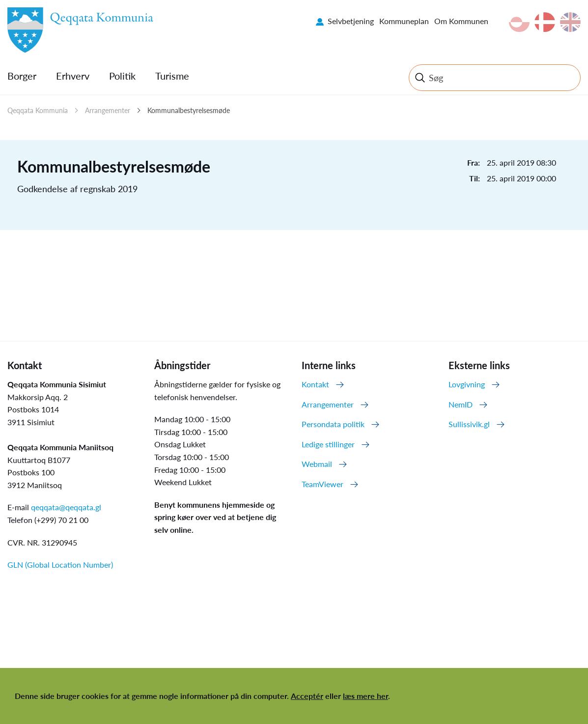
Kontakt (315, 384)
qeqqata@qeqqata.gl (66, 507)
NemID (461, 404)
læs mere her (365, 696)
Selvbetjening (351, 21)
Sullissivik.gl (469, 424)
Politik (122, 76)
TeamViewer (322, 484)
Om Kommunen (461, 21)
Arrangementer (108, 110)
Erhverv (73, 76)
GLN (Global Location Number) (60, 565)
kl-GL (519, 22)
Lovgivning (467, 384)
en (570, 22)
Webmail (317, 464)
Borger (22, 76)
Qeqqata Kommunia (38, 110)
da (545, 22)
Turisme (172, 76)
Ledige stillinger (328, 444)
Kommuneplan (404, 21)
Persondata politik (333, 424)
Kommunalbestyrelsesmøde (189, 110)
